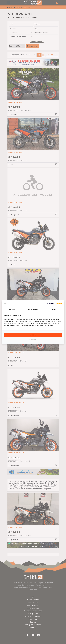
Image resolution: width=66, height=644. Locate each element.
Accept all (33, 335)
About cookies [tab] (33, 309)
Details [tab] (54, 309)
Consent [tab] (12, 309)
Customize (33, 340)
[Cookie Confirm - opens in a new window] (55, 304)
